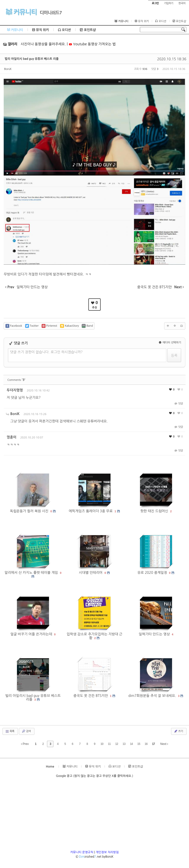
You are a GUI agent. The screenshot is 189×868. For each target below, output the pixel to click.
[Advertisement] (94, 816)
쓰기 (178, 731)
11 (109, 744)
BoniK (8, 69)
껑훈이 (11, 437)
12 (117, 744)
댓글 (178, 404)
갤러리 (10, 44)
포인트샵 (179, 21)
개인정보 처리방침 (107, 852)
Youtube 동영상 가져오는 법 (92, 44)
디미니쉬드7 (51, 13)
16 (146, 744)
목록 (10, 731)
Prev (25, 744)
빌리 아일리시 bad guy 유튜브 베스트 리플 (32, 59)
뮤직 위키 (142, 21)
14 (131, 744)
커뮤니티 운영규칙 (82, 852)
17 (153, 744)
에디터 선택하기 (170, 343)
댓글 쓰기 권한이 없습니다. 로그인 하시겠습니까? (46, 352)
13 (124, 744)
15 (139, 744)
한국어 (182, 3)
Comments (16, 380)
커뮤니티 (21, 12)
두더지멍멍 (15, 390)
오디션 (161, 21)
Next (164, 744)
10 (102, 744)
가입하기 (168, 3)
